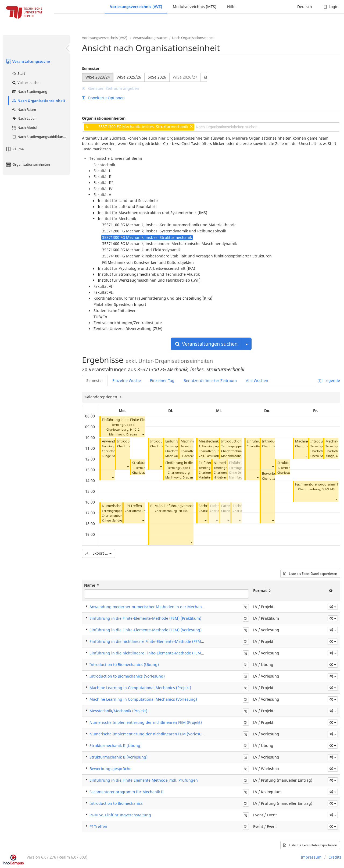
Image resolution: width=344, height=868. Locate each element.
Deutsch (305, 7)
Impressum (311, 857)
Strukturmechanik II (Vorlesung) (119, 757)
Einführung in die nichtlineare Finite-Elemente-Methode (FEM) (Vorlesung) (157, 653)
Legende (329, 380)
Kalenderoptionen (101, 397)
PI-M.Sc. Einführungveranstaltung (177, 506)
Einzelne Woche (127, 380)
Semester (91, 68)
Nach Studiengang (29, 91)
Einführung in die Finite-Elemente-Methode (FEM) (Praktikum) (145, 618)
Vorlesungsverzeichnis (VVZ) (136, 7)
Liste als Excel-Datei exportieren (310, 574)
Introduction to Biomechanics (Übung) (124, 665)
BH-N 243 (328, 489)
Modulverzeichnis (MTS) (195, 7)
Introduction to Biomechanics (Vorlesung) (127, 676)
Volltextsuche (25, 83)
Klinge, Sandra (112, 456)
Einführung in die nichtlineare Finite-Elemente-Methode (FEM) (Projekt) (154, 641)
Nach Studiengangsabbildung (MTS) (41, 137)
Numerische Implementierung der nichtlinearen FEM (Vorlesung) (149, 734)
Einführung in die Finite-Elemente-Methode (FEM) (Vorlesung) (146, 630)
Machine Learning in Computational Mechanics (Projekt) (140, 688)
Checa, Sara (318, 456)
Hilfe (231, 7)
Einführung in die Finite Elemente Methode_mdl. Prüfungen (144, 780)
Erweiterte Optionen (103, 98)
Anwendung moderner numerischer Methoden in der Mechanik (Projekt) (155, 607)
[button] (143, 434)
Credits (335, 857)
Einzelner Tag (162, 380)
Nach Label (23, 118)
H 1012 (135, 429)
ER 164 (183, 511)
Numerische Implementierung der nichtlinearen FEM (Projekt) (146, 722)
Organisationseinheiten (28, 164)
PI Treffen (134, 506)
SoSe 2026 (157, 77)
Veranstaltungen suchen (206, 344)
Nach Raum (24, 109)
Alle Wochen (257, 380)
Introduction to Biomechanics (116, 803)
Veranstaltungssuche (28, 61)
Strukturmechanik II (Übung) (116, 745)
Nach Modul (24, 127)
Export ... (98, 553)
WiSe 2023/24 (98, 77)
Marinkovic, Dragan (123, 434)
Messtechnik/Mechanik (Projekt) (118, 711)
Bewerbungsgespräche (110, 769)
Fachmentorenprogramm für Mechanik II (127, 792)
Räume (15, 149)
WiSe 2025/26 (129, 77)
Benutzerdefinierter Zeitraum (210, 380)
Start (18, 73)
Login (331, 7)
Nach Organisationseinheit (38, 101)
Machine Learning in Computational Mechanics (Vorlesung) (143, 699)
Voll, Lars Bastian (211, 456)
